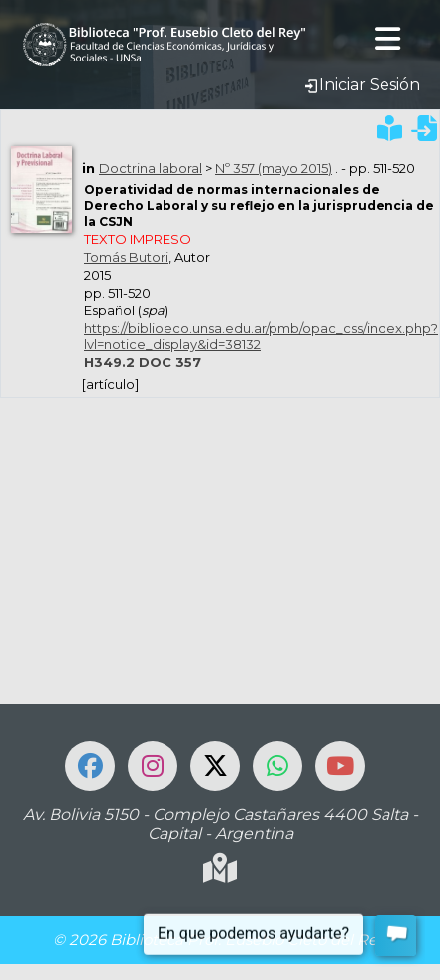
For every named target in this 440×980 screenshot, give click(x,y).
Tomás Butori (126, 257)
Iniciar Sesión (362, 85)
